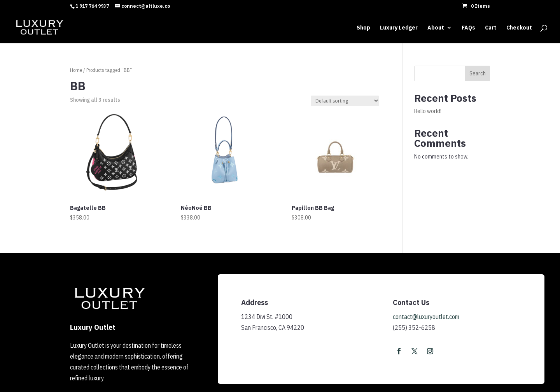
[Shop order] (345, 101)
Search (478, 73)
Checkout (519, 28)
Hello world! (428, 111)
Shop (363, 28)
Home (76, 70)
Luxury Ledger (399, 28)
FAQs (468, 28)
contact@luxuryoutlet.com (426, 317)
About (436, 28)
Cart (491, 28)
